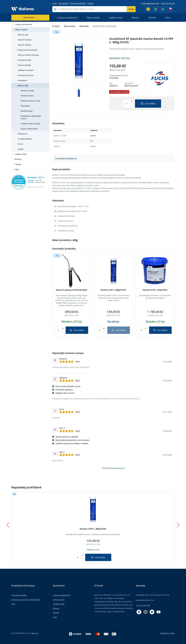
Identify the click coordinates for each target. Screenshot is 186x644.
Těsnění (152, 18)
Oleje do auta (22, 35)
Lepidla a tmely (116, 18)
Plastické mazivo (27, 96)
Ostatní (21, 149)
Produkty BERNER (25, 139)
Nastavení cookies (168, 633)
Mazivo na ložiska (27, 91)
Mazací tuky (22, 85)
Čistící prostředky (24, 65)
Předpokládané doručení (119, 76)
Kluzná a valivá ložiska (29, 129)
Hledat (131, 9)
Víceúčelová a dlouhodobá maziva (31, 117)
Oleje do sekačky (24, 45)
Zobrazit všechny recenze (113, 468)
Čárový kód (129, 83)
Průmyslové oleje (23, 60)
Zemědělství (21, 80)
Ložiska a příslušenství (67, 18)
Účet (13, 604)
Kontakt (90, 3)
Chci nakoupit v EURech (119, 92)
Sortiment (30, 18)
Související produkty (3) (66, 158)
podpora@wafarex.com (150, 3)
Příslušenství (21, 134)
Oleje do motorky (25, 40)
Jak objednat (64, 3)
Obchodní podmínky (78, 3)
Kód (111, 83)
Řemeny (135, 18)
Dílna (168, 18)
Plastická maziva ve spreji (30, 101)
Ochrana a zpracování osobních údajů (26, 600)
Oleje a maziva (93, 18)
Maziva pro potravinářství (26, 50)
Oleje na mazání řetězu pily (28, 55)
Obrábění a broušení (26, 70)
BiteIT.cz (35, 633)
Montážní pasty (27, 111)
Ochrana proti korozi (24, 75)
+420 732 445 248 (168, 3)
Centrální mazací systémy (30, 124)
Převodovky (25, 106)
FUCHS (93, 146)
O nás (55, 3)
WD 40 (20, 144)
